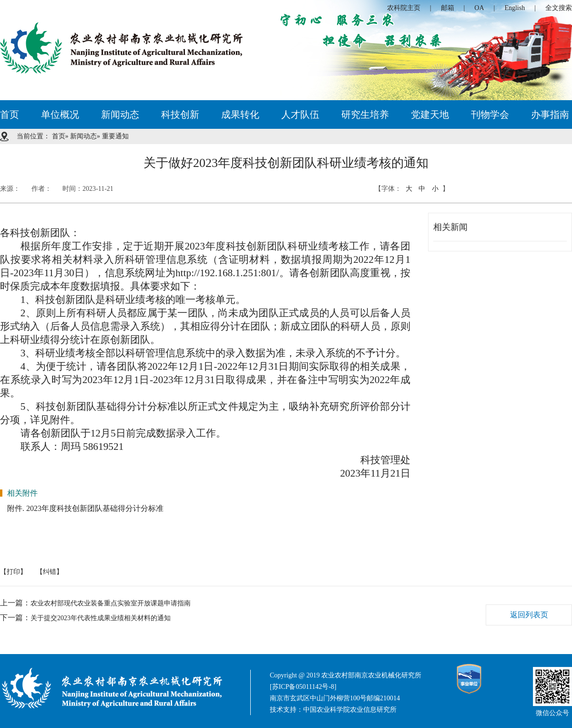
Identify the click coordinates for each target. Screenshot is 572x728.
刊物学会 (490, 114)
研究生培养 (365, 114)
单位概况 (60, 114)
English (515, 8)
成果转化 (240, 114)
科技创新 (180, 114)
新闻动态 (120, 114)
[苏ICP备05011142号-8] (303, 687)
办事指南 (550, 114)
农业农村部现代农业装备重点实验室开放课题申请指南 (111, 603)
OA (479, 8)
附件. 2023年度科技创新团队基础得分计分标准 (85, 508)
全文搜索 (559, 8)
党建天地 (430, 114)
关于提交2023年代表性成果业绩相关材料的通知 (101, 618)
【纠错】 (50, 572)
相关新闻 (450, 227)
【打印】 (13, 572)
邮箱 (448, 8)
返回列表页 (529, 615)
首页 (10, 114)
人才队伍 (300, 114)
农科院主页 (404, 8)
